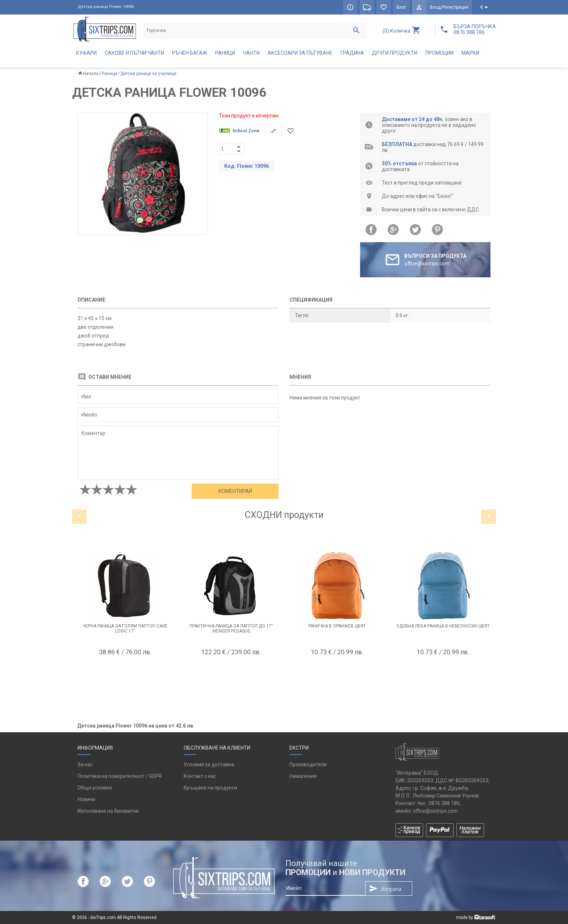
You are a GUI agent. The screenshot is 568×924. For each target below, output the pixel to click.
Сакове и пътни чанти (134, 53)
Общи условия (95, 788)
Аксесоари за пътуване (300, 53)
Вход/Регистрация (449, 7)
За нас (85, 765)
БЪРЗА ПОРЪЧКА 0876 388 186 (475, 29)
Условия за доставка (209, 765)
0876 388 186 (444, 803)
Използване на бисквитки (108, 811)
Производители (308, 765)
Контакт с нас (200, 776)
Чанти (251, 53)
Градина (352, 53)
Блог (401, 7)
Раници (225, 53)
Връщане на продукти (210, 788)
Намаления (303, 776)
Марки (470, 53)
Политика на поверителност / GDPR (120, 776)
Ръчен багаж (190, 53)
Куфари (86, 53)
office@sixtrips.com (435, 811)
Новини (86, 799)
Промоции (439, 53)
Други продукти (395, 53)
